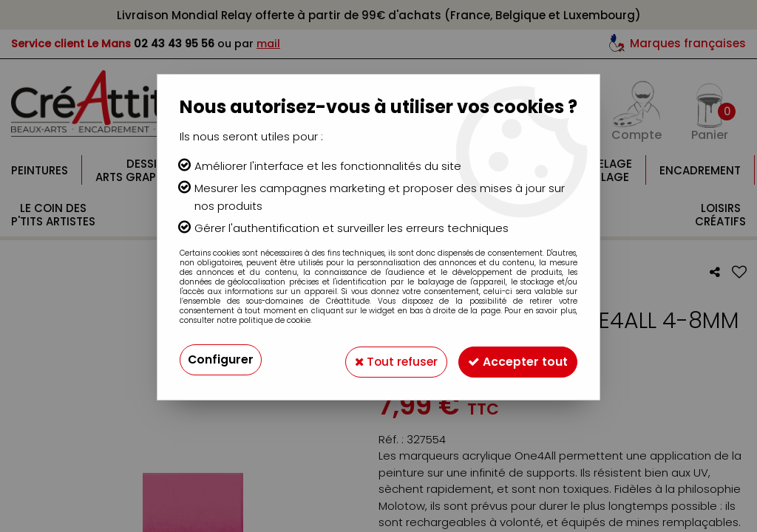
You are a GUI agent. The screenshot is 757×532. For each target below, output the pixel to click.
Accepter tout (516, 359)
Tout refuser (388, 359)
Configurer (221, 359)
